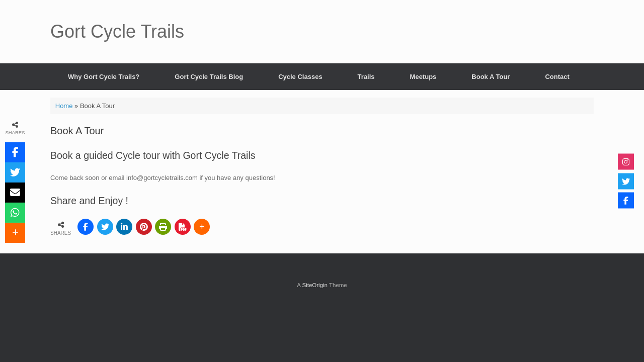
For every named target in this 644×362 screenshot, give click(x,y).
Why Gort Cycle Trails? (104, 77)
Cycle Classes (300, 77)
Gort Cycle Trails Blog (209, 77)
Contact (557, 77)
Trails (366, 77)
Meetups (423, 77)
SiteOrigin (315, 285)
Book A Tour (491, 77)
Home (64, 106)
